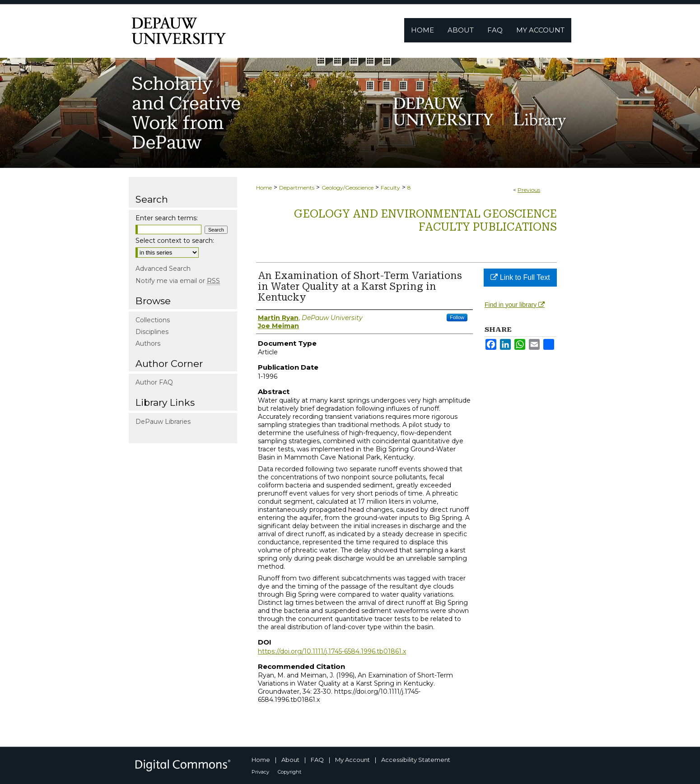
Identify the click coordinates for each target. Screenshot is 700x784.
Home (264, 188)
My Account (352, 760)
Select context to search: (175, 241)
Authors (148, 343)
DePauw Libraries (163, 422)
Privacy (260, 772)
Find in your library (515, 305)
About (290, 760)
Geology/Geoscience (348, 188)
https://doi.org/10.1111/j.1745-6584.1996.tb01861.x (332, 651)
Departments (297, 188)
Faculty (390, 188)
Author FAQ (154, 382)
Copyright (289, 772)
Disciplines (152, 332)
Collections (153, 320)
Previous (529, 190)
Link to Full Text (520, 277)
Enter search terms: (167, 218)
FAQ (317, 760)
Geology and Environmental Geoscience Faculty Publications (425, 220)
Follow (457, 317)
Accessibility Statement (416, 760)
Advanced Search (163, 269)
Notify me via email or (178, 281)
